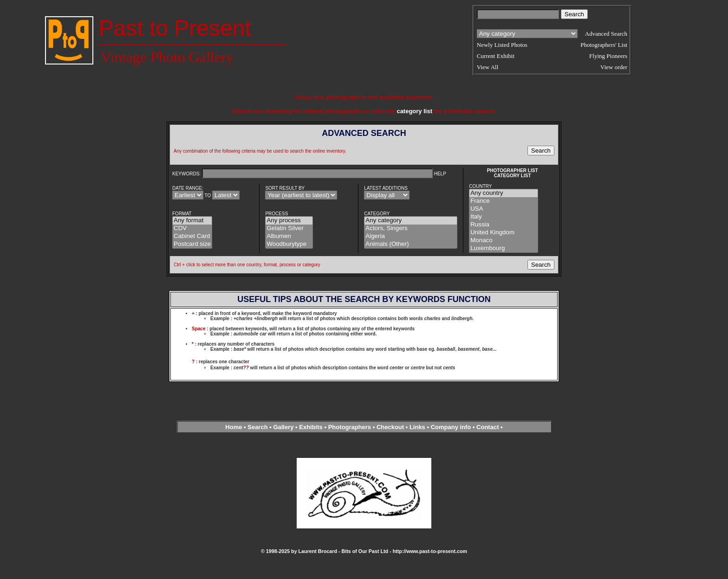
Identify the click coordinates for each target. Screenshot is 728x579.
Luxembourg (504, 248)
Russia (504, 225)
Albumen (289, 236)
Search (257, 427)
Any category (411, 221)
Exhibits (311, 427)
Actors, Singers (411, 228)
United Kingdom (504, 233)
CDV (192, 228)
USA (504, 209)
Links (417, 427)
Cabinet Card (192, 236)
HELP (440, 174)
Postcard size (192, 244)
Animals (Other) (411, 244)
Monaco (504, 241)
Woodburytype (289, 244)
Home (234, 427)
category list (414, 111)
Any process (289, 221)
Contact (487, 427)
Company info (452, 427)
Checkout (390, 427)
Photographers (350, 427)
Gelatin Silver (289, 228)
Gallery (283, 427)
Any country (504, 193)
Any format (192, 221)
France (504, 201)
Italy (504, 217)
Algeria (411, 236)
